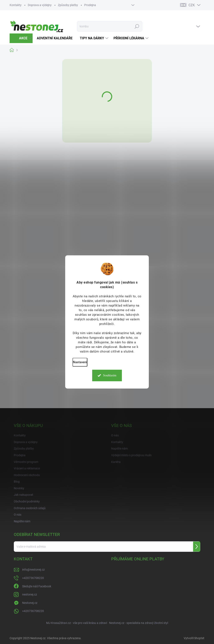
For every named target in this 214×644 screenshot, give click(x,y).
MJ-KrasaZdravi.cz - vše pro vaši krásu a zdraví (77, 623)
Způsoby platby (68, 5)
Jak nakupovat (24, 495)
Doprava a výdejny (40, 5)
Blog (17, 482)
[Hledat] (110, 26)
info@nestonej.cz (33, 570)
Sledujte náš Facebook (37, 586)
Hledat (137, 26)
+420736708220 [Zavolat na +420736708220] (33, 578)
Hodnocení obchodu (27, 475)
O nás (18, 515)
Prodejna (90, 5)
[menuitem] (21, 38)
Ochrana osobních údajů (30, 508)
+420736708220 (33, 611)
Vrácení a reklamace (27, 468)
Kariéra (116, 462)
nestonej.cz (30, 594)
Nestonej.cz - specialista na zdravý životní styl (139, 623)
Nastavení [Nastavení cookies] (80, 362)
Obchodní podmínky (27, 501)
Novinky (19, 488)
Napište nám (22, 521)
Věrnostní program (26, 462)
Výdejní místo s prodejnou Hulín (131, 455)
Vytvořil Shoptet (194, 638)
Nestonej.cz (30, 603)
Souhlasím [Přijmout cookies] (110, 376)
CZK (192, 5)
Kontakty (16, 5)
